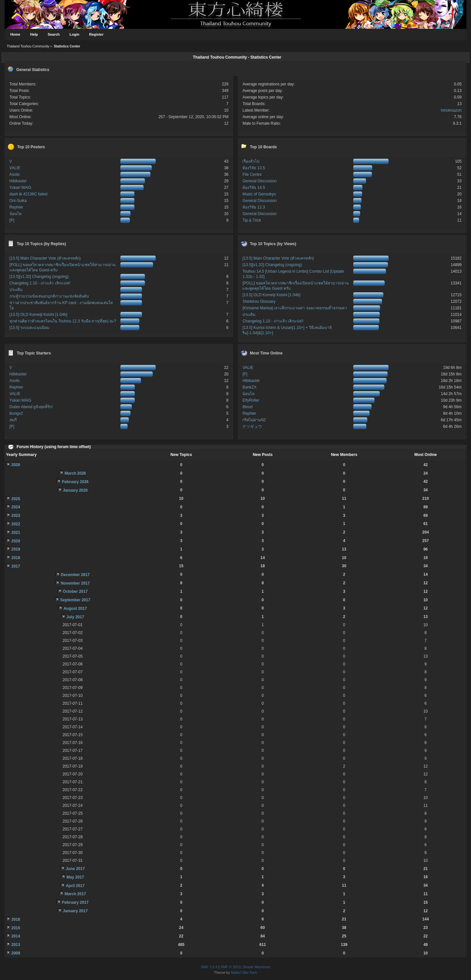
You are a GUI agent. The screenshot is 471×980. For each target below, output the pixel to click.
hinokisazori (451, 110)
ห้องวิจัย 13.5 (254, 168)
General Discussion (259, 181)
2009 (16, 953)
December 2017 (75, 575)
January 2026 (75, 490)
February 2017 (75, 902)
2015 (16, 928)
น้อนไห (16, 214)
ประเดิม (16, 290)
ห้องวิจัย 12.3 (254, 207)
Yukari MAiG (20, 188)
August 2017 (75, 608)
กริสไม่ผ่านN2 (254, 420)
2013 (16, 945)
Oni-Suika (18, 201)
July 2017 (75, 617)
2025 (16, 499)
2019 (16, 549)
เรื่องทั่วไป (251, 161)
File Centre (252, 174)
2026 (16, 465)
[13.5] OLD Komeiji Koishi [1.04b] (38, 315)
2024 (16, 507)
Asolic (15, 174)
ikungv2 (16, 413)
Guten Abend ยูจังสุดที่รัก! (31, 407)
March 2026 (75, 473)
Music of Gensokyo (259, 194)
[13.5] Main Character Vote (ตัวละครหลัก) (45, 258)
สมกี (13, 420)
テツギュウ (252, 426)
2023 (16, 516)
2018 (16, 558)
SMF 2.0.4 (209, 967)
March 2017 (75, 894)
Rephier (16, 207)
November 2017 (75, 583)
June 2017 (75, 869)
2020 (16, 541)
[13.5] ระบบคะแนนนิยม (29, 328)
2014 (16, 936)
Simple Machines (256, 967)
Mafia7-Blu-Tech (244, 972)
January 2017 (75, 911)
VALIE (15, 168)
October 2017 (75, 591)
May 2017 (75, 877)
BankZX (249, 387)
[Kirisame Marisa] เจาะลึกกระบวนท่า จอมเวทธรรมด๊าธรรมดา (295, 308)
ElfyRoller (251, 400)
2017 (16, 566)
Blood (247, 407)
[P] (12, 220)
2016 (16, 919)
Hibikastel (18, 181)
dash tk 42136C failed (28, 194)
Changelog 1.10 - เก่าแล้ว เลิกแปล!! (40, 283)
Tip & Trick (252, 220)
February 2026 (75, 482)
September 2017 (75, 600)
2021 (16, 533)
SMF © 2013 (231, 967)
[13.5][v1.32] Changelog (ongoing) (39, 277)
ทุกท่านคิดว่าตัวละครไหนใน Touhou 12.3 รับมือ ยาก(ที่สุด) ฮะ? (63, 321)
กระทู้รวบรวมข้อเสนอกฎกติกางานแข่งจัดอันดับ (49, 296)
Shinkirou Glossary (259, 301)
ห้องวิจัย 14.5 (254, 188)
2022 (16, 524)
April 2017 (75, 886)
